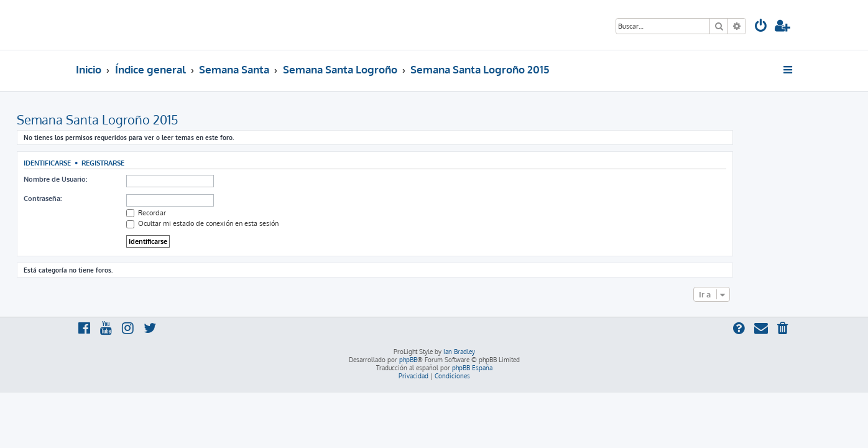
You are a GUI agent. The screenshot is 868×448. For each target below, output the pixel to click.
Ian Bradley (459, 352)
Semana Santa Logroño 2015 (157, 119)
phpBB (408, 360)
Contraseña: (102, 198)
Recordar (205, 213)
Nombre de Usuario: (114, 179)
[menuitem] (761, 27)
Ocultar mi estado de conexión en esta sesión (261, 223)
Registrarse (162, 163)
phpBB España (472, 368)
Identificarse (106, 163)
